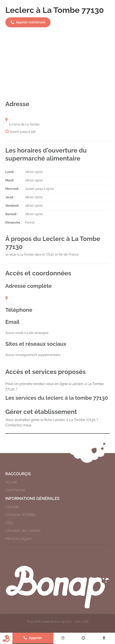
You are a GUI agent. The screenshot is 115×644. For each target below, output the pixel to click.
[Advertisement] (57, 64)
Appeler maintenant (28, 22)
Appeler (33, 638)
